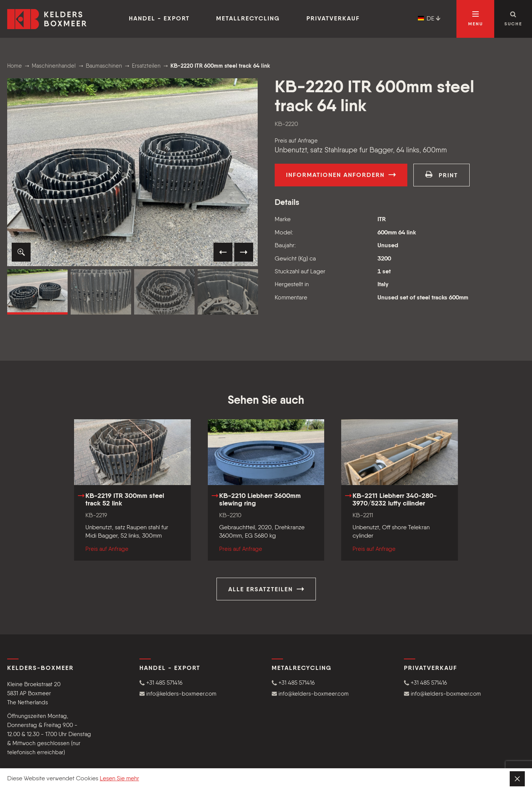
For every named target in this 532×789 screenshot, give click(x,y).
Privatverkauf (333, 19)
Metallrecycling (248, 19)
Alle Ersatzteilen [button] (266, 589)
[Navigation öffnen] (475, 19)
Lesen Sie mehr (119, 779)
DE (429, 19)
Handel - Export (159, 19)
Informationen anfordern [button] (341, 175)
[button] (21, 252)
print (442, 175)
